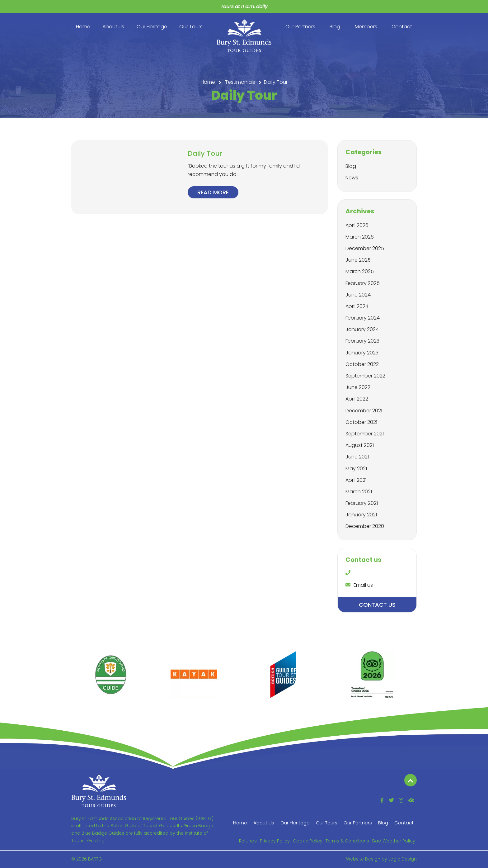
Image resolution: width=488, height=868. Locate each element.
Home (83, 27)
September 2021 (365, 434)
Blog (335, 27)
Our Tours (191, 27)
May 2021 (356, 469)
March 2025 (360, 271)
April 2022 (357, 399)
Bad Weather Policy (394, 841)
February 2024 (363, 318)
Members (366, 27)
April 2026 (357, 225)
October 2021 (361, 422)
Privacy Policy (275, 841)
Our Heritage (152, 27)
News (352, 178)
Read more (213, 192)
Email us (359, 585)
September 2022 (365, 376)
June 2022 (358, 387)
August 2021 (360, 445)
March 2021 (359, 492)
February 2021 (362, 503)
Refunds (248, 841)
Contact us (377, 605)
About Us (113, 27)
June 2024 (358, 295)
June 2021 (357, 457)
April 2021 (356, 480)
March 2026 (360, 237)
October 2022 (362, 364)
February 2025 (363, 283)
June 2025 (358, 260)
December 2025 (365, 248)
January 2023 (362, 353)
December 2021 (364, 411)
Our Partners (300, 27)
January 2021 (361, 515)
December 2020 (365, 526)
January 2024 (362, 329)
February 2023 (362, 341)
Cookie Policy (308, 841)
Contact (402, 27)
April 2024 (357, 306)
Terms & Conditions (347, 841)
